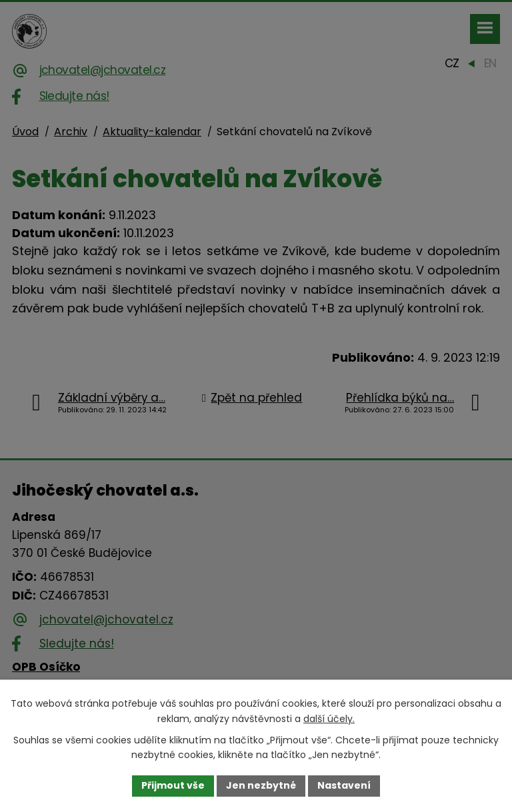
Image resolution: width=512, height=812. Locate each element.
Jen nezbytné (261, 785)
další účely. (329, 719)
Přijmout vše (173, 785)
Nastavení (344, 785)
